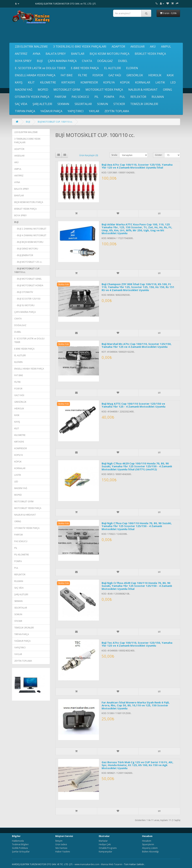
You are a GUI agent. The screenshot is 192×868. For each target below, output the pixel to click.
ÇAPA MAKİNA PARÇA (62, 61)
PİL (97, 97)
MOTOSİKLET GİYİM (67, 90)
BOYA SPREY (23, 61)
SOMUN (103, 104)
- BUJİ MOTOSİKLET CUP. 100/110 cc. (27, 270)
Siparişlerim (148, 844)
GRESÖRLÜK (135, 75)
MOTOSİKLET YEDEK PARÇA (104, 90)
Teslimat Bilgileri (20, 844)
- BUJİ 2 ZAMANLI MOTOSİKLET (30, 229)
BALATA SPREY (56, 54)
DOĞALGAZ (105, 61)
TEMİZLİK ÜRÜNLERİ (144, 104)
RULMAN (158, 97)
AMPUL (166, 46)
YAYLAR (94, 111)
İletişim (59, 841)
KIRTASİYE (68, 82)
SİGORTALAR (83, 104)
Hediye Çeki (105, 844)
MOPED (43, 90)
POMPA (109, 97)
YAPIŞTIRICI (76, 111)
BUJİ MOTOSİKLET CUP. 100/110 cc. (55, 122)
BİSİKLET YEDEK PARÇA (150, 54)
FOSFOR (98, 75)
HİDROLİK (155, 75)
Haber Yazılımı (63, 852)
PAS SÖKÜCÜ (80, 97)
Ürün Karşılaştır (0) (89, 155)
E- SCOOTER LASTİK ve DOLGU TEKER (40, 68)
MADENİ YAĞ (24, 90)
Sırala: (115, 155)
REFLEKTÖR (138, 97)
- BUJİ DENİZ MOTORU (26, 249)
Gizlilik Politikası (20, 848)
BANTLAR (78, 54)
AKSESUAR (138, 46)
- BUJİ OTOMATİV (24, 292)
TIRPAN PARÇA (25, 111)
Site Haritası (61, 848)
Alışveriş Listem (150, 848)
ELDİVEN (132, 68)
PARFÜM (60, 97)
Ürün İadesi (61, 844)
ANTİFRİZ (21, 54)
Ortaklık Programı (108, 848)
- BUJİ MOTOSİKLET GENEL (28, 279)
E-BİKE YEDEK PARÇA (85, 68)
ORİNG (167, 90)
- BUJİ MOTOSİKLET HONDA (29, 285)
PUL (122, 97)
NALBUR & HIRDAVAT (143, 90)
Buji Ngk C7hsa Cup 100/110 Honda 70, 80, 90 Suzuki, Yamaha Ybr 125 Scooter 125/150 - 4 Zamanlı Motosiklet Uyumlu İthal (137, 526)
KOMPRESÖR (89, 82)
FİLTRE (83, 75)
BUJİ (40, 61)
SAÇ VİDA (21, 104)
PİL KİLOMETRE (22, 555)
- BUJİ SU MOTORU (24, 305)
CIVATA (87, 61)
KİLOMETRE (48, 82)
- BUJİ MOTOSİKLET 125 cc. (28, 262)
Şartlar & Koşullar (21, 852)
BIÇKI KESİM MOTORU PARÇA (110, 54)
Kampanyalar (105, 852)
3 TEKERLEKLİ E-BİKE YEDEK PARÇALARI (80, 46)
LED (173, 82)
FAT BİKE (67, 75)
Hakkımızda (18, 841)
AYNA (37, 54)
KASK (170, 75)
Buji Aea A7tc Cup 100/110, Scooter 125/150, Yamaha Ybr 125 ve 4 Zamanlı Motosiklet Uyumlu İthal (137, 166)
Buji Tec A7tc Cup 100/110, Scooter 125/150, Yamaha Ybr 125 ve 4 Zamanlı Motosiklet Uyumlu (137, 644)
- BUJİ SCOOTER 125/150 (27, 299)
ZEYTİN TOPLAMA (117, 111)
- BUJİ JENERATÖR (24, 255)
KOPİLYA (109, 82)
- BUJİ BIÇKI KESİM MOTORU (29, 242)
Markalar (103, 841)
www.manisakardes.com (87, 864)
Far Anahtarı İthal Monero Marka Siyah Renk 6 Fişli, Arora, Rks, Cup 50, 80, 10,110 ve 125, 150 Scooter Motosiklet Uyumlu (136, 705)
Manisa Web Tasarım (112, 864)
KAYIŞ (19, 82)
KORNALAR (143, 82)
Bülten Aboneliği (150, 852)
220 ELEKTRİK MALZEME (31, 46)
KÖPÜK (125, 82)
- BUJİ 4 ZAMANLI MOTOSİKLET (30, 235)
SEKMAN (63, 104)
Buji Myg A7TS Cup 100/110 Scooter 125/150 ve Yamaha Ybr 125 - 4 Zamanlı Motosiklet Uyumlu (133, 405)
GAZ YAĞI (115, 75)
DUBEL (123, 61)
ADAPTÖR (118, 46)
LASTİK (160, 82)
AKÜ (153, 46)
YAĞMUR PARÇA (51, 111)
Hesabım (147, 841)
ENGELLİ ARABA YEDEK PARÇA (35, 75)
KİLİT (31, 82)
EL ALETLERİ (112, 68)
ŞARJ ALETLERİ (42, 104)
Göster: (159, 155)
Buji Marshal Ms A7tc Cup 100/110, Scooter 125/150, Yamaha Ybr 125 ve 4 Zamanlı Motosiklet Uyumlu (137, 345)
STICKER (119, 104)
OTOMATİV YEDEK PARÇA (32, 97)
